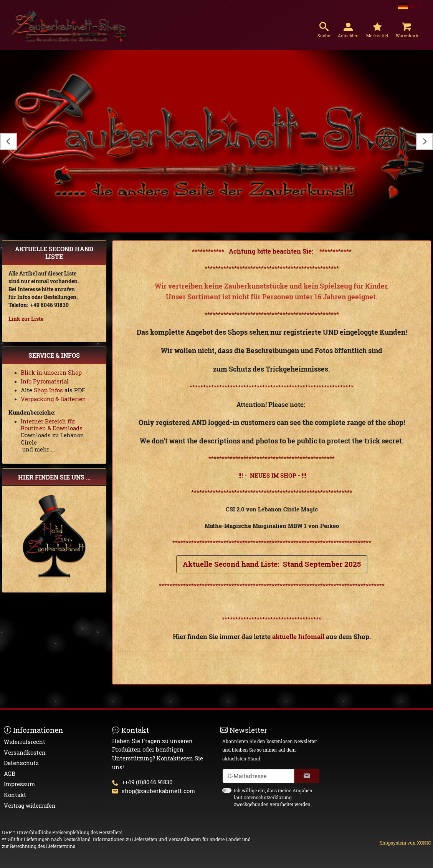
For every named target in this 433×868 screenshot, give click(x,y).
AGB (10, 773)
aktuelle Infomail (298, 636)
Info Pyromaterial (45, 381)
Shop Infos (48, 390)
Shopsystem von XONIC (405, 843)
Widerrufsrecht (25, 742)
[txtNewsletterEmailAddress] (259, 776)
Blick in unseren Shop (51, 372)
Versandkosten (25, 752)
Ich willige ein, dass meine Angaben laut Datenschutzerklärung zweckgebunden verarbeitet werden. (273, 797)
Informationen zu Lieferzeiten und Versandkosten (147, 839)
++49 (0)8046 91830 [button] (147, 782)
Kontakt (15, 795)
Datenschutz (21, 763)
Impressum (19, 784)
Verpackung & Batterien (53, 399)
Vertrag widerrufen (30, 805)
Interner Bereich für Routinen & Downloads (52, 425)
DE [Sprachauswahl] (407, 6)
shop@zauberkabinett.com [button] (158, 791)
